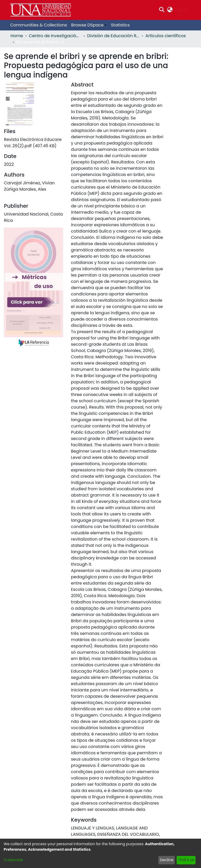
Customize (13, 860)
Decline (167, 860)
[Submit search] (162, 10)
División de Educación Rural (113, 36)
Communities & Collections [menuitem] (39, 25)
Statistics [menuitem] (120, 25)
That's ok (186, 860)
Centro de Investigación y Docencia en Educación (55, 36)
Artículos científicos (166, 36)
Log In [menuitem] (181, 10)
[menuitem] (170, 10)
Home (17, 36)
